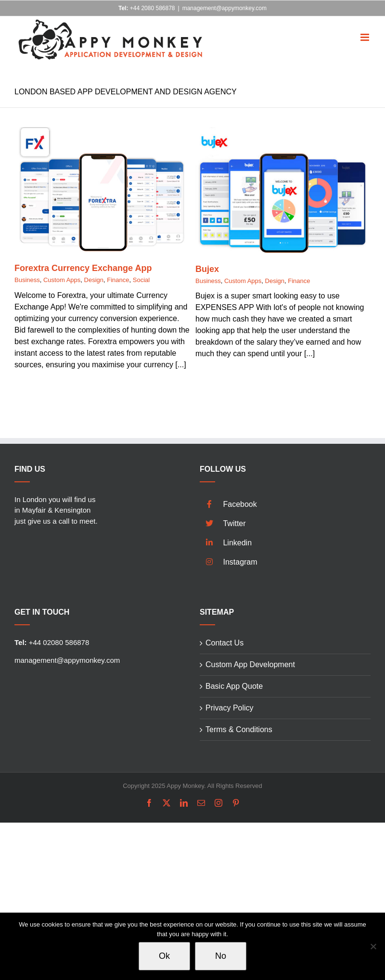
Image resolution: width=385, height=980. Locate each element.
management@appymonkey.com (225, 8)
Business (27, 280)
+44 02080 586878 (52, 642)
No (221, 956)
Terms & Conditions (239, 729)
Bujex (207, 269)
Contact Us (225, 643)
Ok (164, 956)
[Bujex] (283, 133)
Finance (118, 280)
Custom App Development (250, 664)
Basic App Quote (234, 686)
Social (141, 280)
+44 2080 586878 (147, 8)
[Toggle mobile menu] (366, 31)
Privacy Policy (230, 708)
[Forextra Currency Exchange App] (102, 133)
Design (94, 280)
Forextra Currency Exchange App (83, 268)
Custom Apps (62, 280)
